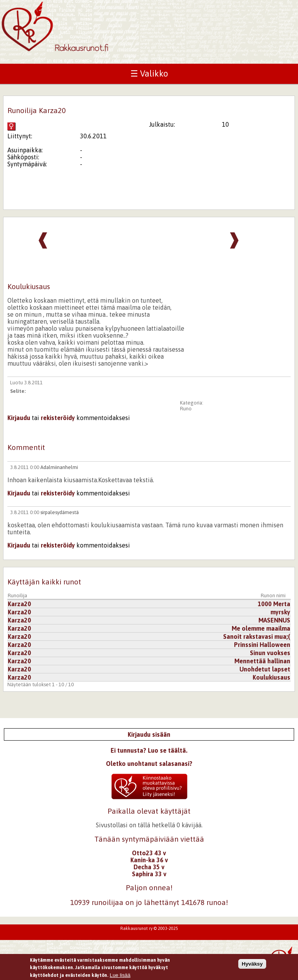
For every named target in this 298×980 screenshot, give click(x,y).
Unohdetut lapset (265, 669)
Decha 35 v (149, 867)
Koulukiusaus (271, 677)
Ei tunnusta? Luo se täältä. (149, 750)
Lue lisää (120, 975)
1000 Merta (274, 604)
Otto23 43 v (149, 853)
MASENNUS (274, 620)
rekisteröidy (58, 418)
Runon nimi (273, 595)
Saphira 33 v (149, 874)
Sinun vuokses (270, 653)
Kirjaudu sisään (149, 734)
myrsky (280, 612)
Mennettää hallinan (262, 661)
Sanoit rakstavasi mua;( (257, 636)
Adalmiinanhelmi (59, 467)
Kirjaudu (19, 418)
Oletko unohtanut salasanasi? (149, 764)
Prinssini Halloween (262, 645)
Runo (186, 409)
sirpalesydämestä (60, 512)
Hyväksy (252, 964)
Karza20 (19, 604)
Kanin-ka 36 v (149, 860)
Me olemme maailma (261, 628)
